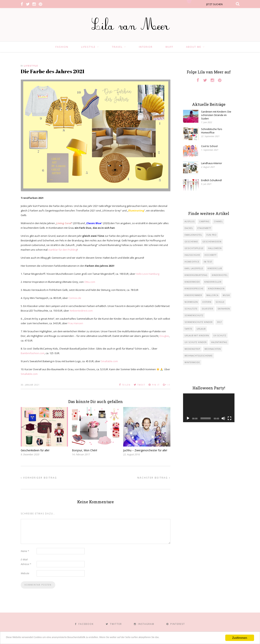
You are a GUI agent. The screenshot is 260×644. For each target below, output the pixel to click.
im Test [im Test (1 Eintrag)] (208, 262)
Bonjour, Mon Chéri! (85, 450)
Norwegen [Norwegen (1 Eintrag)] (191, 302)
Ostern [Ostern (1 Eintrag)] (207, 302)
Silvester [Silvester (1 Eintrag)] (208, 309)
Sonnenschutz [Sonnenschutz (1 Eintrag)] (194, 315)
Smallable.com (109, 361)
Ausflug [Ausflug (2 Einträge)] (190, 221)
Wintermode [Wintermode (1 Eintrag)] (192, 362)
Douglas (164, 336)
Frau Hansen (76, 323)
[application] (209, 408)
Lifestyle (88, 47)
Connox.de (75, 298)
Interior (146, 47)
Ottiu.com (90, 282)
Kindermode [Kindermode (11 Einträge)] (192, 282)
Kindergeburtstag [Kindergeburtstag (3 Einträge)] (196, 275)
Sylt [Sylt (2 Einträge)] (219, 322)
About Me (194, 47)
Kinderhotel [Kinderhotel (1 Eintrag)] (220, 275)
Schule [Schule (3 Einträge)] (220, 302)
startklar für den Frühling (63, 250)
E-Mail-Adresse (26, 562)
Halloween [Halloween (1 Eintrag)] (215, 248)
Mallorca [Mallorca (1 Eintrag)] (212, 295)
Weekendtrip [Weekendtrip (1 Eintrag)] (192, 349)
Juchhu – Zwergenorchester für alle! (145, 450)
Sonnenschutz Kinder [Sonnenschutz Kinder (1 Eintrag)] (199, 322)
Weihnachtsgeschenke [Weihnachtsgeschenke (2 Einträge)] (199, 356)
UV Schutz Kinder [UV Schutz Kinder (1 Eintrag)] (196, 342)
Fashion (62, 47)
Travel (117, 47)
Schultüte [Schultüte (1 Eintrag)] (191, 309)
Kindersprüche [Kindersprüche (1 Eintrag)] (194, 289)
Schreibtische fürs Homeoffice (212, 131)
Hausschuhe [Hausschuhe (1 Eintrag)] (192, 255)
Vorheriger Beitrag (39, 478)
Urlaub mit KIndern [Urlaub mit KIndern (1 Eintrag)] (197, 336)
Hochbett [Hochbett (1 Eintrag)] (210, 255)
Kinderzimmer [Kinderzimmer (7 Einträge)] (193, 295)
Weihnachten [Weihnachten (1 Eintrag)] (213, 349)
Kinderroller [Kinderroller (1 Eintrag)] (213, 282)
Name (25, 551)
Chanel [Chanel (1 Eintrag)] (218, 221)
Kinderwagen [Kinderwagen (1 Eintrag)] (216, 289)
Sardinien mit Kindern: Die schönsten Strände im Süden (216, 115)
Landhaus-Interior (212, 163)
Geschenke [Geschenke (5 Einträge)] (191, 242)
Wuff (169, 47)
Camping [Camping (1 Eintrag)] (204, 221)
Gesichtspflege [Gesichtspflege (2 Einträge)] (194, 248)
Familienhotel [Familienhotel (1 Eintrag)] (193, 235)
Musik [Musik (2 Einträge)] (226, 295)
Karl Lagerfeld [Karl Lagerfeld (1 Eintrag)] (194, 268)
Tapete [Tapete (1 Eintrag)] (188, 329)
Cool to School (209, 146)
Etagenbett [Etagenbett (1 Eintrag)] (204, 228)
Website (25, 573)
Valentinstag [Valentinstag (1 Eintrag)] (219, 342)
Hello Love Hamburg (148, 274)
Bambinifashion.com (33, 353)
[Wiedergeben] (188, 418)
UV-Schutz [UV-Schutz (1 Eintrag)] (220, 336)
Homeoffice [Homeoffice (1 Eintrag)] (192, 262)
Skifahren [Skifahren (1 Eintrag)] (224, 309)
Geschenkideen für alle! (35, 450)
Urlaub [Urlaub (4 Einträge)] (201, 329)
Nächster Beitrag (154, 478)
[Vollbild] (229, 418)
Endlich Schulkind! (211, 180)
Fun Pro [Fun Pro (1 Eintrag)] (212, 235)
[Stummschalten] (223, 418)
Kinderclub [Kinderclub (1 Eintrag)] (215, 268)
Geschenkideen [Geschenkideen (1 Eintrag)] (212, 242)
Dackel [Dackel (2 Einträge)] (189, 228)
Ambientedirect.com (81, 311)
